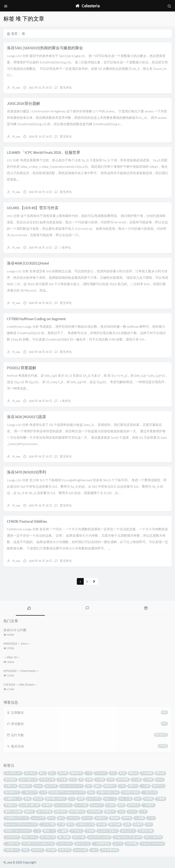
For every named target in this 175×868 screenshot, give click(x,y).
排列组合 (31, 773)
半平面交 (76, 831)
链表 (61, 818)
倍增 (89, 780)
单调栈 (148, 799)
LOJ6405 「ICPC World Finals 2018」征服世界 (44, 152)
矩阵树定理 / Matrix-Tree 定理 (67, 792)
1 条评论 (65, 247)
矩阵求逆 (65, 850)
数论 (43, 773)
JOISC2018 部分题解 (24, 103)
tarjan (38, 786)
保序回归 (38, 850)
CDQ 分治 (73, 818)
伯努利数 (131, 844)
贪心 (52, 773)
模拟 (70, 824)
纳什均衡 (79, 837)
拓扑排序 (51, 786)
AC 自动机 (81, 805)
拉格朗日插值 (131, 792)
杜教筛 (47, 805)
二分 (89, 773)
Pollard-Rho (65, 844)
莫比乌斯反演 (28, 780)
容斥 (113, 773)
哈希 (121, 805)
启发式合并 (12, 837)
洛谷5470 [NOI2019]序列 (26, 472)
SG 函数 (139, 818)
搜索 (28, 799)
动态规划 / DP (13, 773)
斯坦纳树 (115, 824)
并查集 (62, 780)
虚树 (81, 799)
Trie (72, 799)
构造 (122, 773)
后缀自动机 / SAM (108, 792)
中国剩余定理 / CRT (17, 818)
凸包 (121, 812)
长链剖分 (101, 818)
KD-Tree (87, 818)
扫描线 (111, 805)
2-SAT (151, 818)
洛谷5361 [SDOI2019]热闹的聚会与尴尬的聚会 (45, 48)
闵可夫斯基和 (153, 837)
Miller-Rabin (30, 837)
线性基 (127, 818)
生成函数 (147, 773)
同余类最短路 (109, 850)
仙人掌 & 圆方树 (29, 805)
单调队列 (11, 805)
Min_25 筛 (125, 799)
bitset (160, 780)
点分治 (132, 812)
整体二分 (49, 831)
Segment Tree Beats (152, 844)
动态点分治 (128, 831)
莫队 (91, 792)
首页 (12, 34)
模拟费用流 (77, 812)
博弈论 (133, 786)
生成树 (100, 780)
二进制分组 (12, 844)
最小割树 (64, 837)
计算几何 (11, 786)
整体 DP (110, 812)
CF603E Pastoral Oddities (27, 521)
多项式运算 (47, 780)
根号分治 (158, 786)
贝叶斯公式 (12, 850)
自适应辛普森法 (108, 831)
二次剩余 (148, 805)
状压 (73, 780)
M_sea (16, 88)
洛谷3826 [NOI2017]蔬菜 (26, 417)
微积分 (30, 812)
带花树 (51, 850)
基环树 (102, 824)
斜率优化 (133, 805)
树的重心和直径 (56, 799)
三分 (37, 831)
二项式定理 (30, 792)
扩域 (61, 824)
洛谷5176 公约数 (15, 630)
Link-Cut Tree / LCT (71, 786)
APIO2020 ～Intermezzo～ (21, 671)
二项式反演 (150, 792)
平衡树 (161, 799)
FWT (89, 786)
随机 (98, 786)
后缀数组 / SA (13, 799)
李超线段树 (146, 831)
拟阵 (25, 850)
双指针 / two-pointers (18, 831)
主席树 (148, 780)
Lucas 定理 (38, 818)
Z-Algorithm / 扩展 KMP (128, 837)
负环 (149, 824)
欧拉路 (38, 799)
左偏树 (63, 831)
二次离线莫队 (102, 844)
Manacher (97, 805)
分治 (43, 792)
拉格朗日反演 (85, 824)
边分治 (118, 844)
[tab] (29, 608)
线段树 (63, 773)
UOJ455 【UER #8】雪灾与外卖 (33, 208)
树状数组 (11, 780)
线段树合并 (12, 792)
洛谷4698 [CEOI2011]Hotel (28, 263)
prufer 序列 (94, 799)
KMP (138, 799)
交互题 (136, 780)
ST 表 (143, 812)
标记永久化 (83, 844)
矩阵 (111, 780)
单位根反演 (48, 837)
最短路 (160, 773)
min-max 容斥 (63, 805)
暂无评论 (66, 88)
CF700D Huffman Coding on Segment (36, 319)
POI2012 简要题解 (22, 368)
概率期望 (76, 773)
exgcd (94, 850)
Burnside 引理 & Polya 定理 (21, 824)
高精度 (138, 824)
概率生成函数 (13, 812)
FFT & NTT (101, 773)
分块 (122, 786)
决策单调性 (95, 812)
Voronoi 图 (80, 850)
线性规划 (61, 812)
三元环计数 (47, 824)
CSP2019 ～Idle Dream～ (20, 684)
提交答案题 (44, 812)
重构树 (115, 818)
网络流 (133, 773)
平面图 (90, 831)
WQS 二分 (110, 799)
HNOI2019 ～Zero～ (17, 644)
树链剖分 (110, 786)
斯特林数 (123, 780)
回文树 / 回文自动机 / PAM (38, 844)
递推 (127, 824)
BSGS (51, 818)
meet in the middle (99, 837)
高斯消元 (25, 786)
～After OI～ (12, 657)
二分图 (145, 786)
